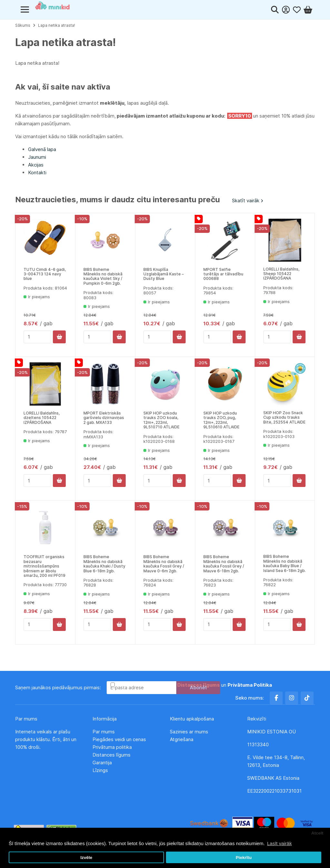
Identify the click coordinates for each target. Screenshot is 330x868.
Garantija (102, 763)
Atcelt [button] (317, 833)
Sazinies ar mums (189, 732)
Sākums (23, 25)
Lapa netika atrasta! (57, 25)
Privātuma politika (113, 747)
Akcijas (36, 165)
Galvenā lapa (42, 149)
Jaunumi (37, 157)
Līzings (100, 770)
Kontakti (37, 172)
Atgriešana (182, 739)
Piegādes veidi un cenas (119, 739)
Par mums (104, 732)
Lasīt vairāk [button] (280, 843)
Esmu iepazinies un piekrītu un (194, 685)
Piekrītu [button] (244, 858)
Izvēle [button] (86, 858)
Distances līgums (112, 755)
